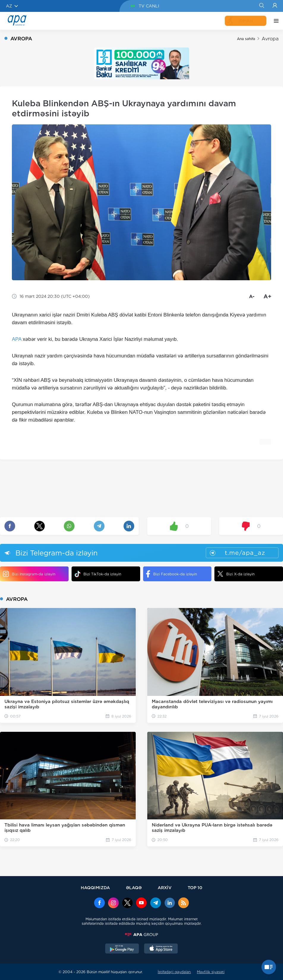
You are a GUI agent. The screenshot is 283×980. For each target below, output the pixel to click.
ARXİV (165, 888)
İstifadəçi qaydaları (174, 972)
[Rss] (184, 903)
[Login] (275, 6)
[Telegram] (156, 903)
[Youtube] (141, 903)
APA (17, 339)
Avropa (270, 39)
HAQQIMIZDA (95, 888)
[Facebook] (99, 903)
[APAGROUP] (142, 935)
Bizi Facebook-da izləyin (171, 574)
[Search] (261, 6)
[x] (127, 903)
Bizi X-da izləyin (236, 574)
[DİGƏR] (275, 21)
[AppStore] (161, 949)
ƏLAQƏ (134, 888)
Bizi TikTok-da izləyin (98, 574)
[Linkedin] (170, 903)
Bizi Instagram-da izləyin (29, 574)
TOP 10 (195, 888)
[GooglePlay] (122, 949)
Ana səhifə (246, 39)
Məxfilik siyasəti (211, 972)
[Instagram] (113, 903)
